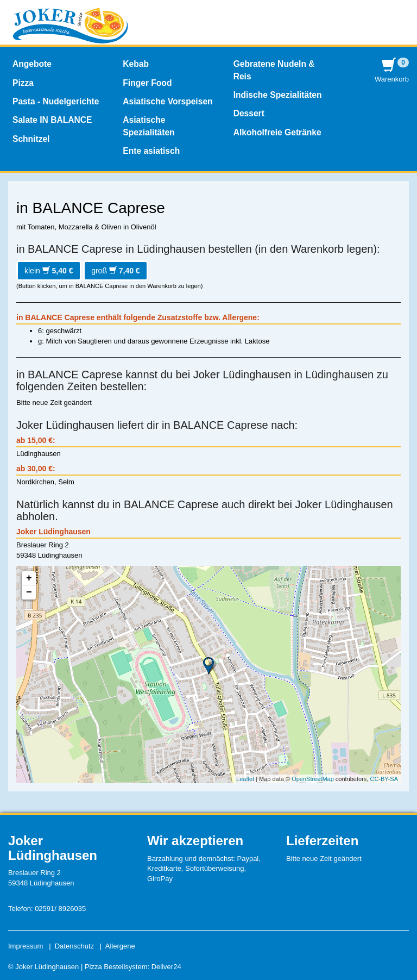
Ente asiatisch (151, 151)
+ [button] (29, 578)
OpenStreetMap (313, 779)
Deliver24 (166, 967)
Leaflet (245, 779)
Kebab (136, 64)
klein (49, 271)
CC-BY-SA (384, 779)
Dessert (249, 113)
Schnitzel (31, 139)
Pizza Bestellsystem (116, 967)
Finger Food (147, 83)
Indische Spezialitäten (278, 95)
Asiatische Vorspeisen (168, 101)
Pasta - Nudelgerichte (56, 101)
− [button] (29, 592)
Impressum (26, 946)
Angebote (32, 64)
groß (116, 271)
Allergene (120, 946)
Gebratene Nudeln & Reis (274, 70)
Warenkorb (392, 70)
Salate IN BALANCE (52, 120)
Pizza (23, 83)
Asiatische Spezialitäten (149, 126)
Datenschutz (74, 946)
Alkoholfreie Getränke (277, 132)
